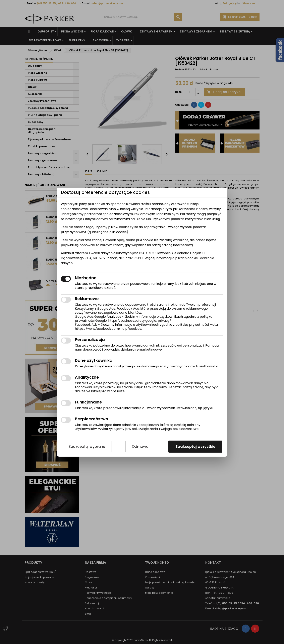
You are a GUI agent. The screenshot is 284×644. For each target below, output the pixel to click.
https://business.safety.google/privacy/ (140, 321)
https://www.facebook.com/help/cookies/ (109, 329)
